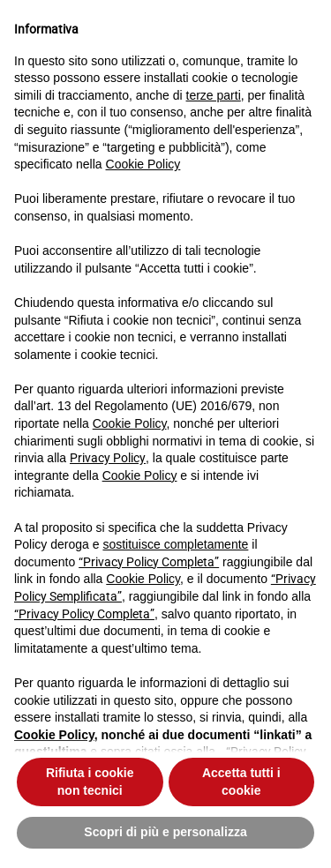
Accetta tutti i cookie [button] (241, 782)
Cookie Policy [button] (143, 164)
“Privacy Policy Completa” (149, 562)
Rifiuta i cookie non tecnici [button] (90, 782)
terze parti (214, 95)
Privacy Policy (108, 458)
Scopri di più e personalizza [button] (165, 832)
